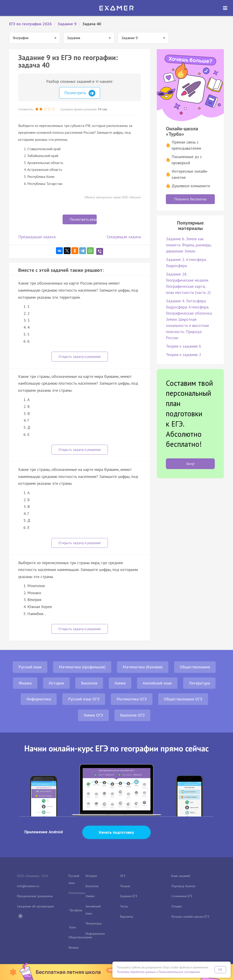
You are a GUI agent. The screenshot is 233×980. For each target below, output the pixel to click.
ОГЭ (123, 876)
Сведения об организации (35, 906)
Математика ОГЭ (132, 699)
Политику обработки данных (136, 972)
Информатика (39, 699)
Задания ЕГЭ (129, 896)
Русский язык (30, 667)
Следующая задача (124, 237)
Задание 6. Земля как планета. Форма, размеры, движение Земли (189, 245)
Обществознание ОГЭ (183, 699)
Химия (120, 683)
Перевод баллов (183, 886)
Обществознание (195, 667)
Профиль (76, 910)
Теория (125, 886)
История (56, 683)
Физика (25, 683)
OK (220, 970)
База (73, 927)
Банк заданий (181, 876)
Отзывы (177, 906)
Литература (199, 683)
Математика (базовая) (143, 667)
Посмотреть (80, 93)
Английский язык (157, 683)
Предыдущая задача (37, 237)
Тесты (124, 906)
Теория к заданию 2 (184, 355)
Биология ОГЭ (132, 715)
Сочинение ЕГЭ (182, 896)
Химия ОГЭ (93, 715)
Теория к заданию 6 (184, 346)
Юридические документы (35, 896)
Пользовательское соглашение (179, 972)
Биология (89, 683)
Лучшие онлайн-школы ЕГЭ (190, 917)
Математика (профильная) (82, 667)
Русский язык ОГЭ (84, 699)
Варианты (127, 917)
